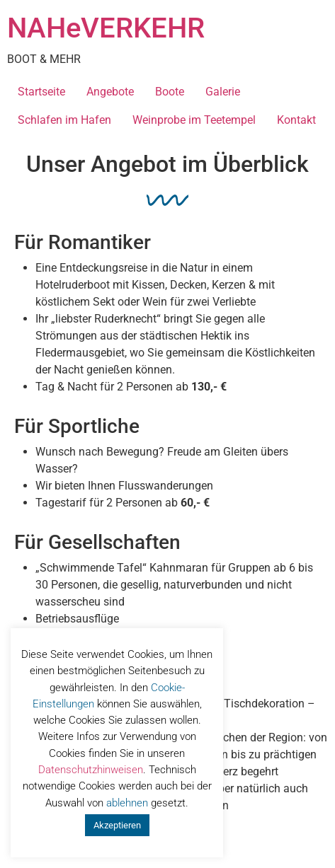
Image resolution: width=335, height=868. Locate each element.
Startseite (41, 92)
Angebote (110, 92)
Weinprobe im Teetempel (194, 120)
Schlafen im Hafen (64, 120)
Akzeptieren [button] (117, 825)
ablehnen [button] (127, 803)
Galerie (223, 92)
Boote (170, 92)
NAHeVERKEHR (106, 28)
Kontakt (296, 120)
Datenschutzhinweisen (91, 770)
